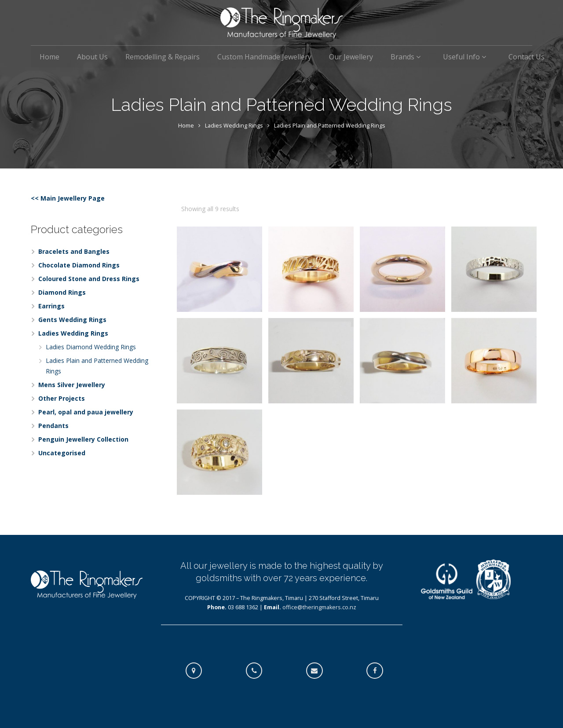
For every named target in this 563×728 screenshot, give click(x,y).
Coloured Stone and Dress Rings (89, 279)
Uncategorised (62, 453)
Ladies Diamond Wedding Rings (91, 347)
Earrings (51, 306)
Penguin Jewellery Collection (83, 439)
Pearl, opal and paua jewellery (86, 412)
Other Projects (62, 398)
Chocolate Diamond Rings (79, 265)
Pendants (53, 426)
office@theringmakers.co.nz (319, 607)
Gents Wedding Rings (72, 320)
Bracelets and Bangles (74, 251)
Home (186, 126)
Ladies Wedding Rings (234, 126)
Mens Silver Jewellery (72, 385)
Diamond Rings (62, 292)
